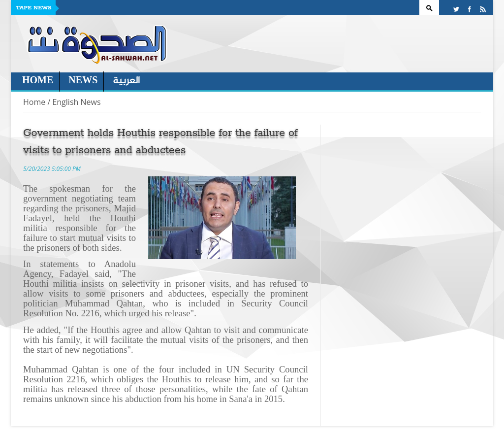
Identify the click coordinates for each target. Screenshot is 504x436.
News (83, 81)
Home (38, 81)
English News (76, 102)
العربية (126, 81)
